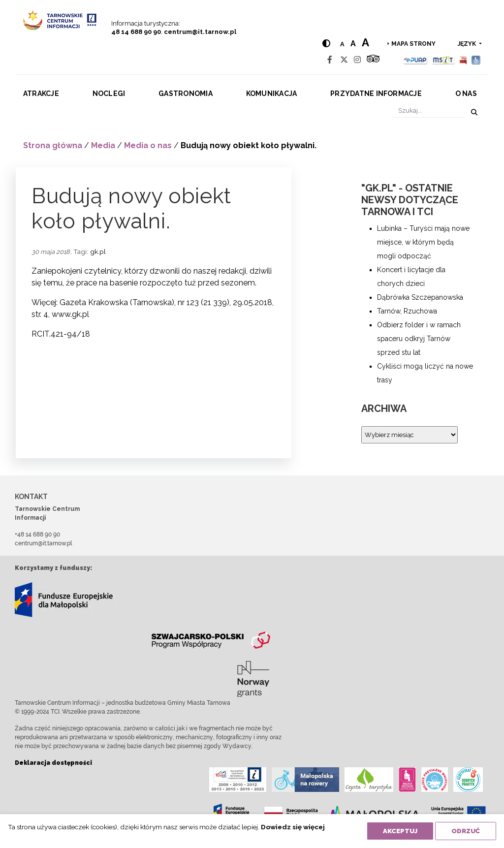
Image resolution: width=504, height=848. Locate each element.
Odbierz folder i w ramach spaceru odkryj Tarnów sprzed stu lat (419, 339)
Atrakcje (41, 94)
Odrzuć (466, 831)
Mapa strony (413, 44)
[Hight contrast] (326, 44)
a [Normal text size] (342, 44)
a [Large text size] (365, 42)
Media (103, 145)
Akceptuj (400, 831)
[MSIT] (443, 60)
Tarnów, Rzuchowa (407, 311)
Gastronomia (186, 94)
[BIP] (463, 60)
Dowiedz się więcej (293, 827)
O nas (466, 94)
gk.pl (98, 251)
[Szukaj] (428, 110)
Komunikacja (272, 94)
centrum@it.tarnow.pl (200, 32)
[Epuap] (416, 60)
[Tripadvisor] (373, 60)
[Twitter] (344, 60)
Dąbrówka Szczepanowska (420, 297)
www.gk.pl (70, 314)
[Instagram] (357, 60)
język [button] (468, 44)
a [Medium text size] (353, 44)
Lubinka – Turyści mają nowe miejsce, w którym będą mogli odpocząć (423, 242)
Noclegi (109, 94)
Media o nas (148, 145)
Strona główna (53, 145)
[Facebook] (330, 60)
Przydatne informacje (376, 94)
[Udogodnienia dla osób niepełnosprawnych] (476, 60)
